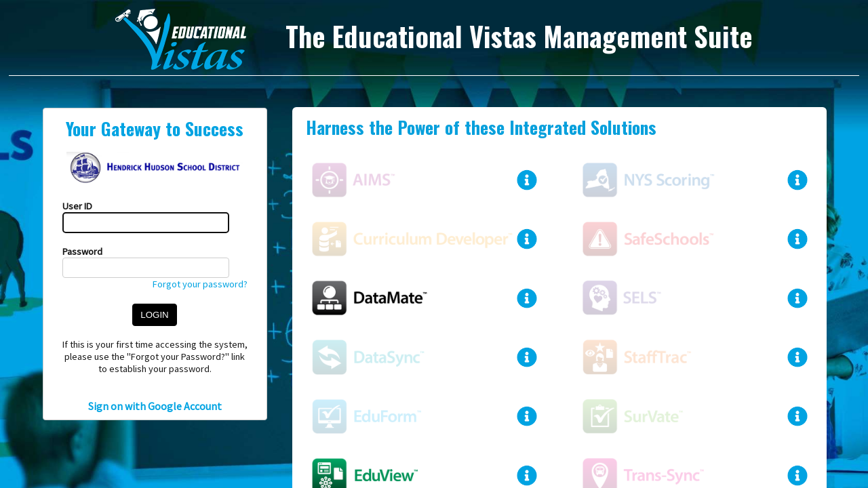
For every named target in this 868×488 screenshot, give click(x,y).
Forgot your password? (200, 284)
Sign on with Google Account (155, 406)
